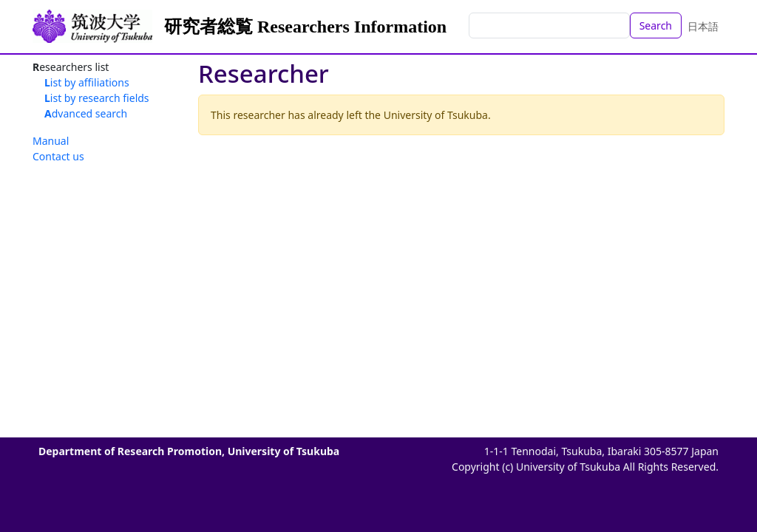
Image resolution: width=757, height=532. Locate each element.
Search (656, 25)
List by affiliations (87, 82)
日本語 (703, 26)
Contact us (58, 156)
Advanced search (86, 113)
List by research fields (97, 98)
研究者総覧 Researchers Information (305, 27)
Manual (51, 141)
